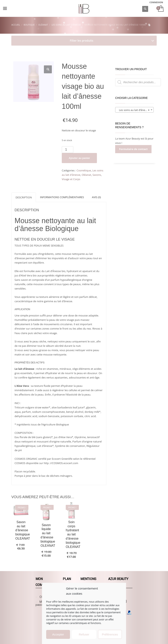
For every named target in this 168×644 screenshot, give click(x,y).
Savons (97, 175)
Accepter (58, 634)
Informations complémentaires (62, 197)
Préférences (110, 634)
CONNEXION (156, 2)
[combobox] (134, 110)
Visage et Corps (71, 179)
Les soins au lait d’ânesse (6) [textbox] (135, 110)
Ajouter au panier (79, 158)
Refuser (84, 634)
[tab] (24, 197)
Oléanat (86, 175)
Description (24, 197)
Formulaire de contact (133, 149)
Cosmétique (84, 170)
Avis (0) (96, 197)
